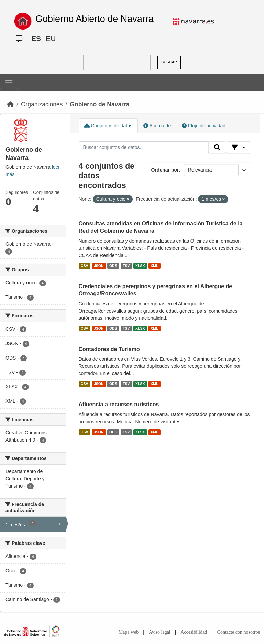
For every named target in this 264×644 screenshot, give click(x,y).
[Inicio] (10, 104)
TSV (126, 266)
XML (154, 266)
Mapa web (129, 632)
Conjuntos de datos (108, 126)
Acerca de (157, 126)
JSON (99, 266)
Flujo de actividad (204, 126)
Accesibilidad (194, 632)
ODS (113, 266)
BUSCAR (169, 62)
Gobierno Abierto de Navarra (95, 19)
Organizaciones (42, 104)
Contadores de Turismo (109, 349)
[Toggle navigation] (9, 83)
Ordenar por (165, 170)
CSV (85, 266)
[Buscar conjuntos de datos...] (144, 148)
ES (36, 39)
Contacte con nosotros (239, 632)
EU (51, 39)
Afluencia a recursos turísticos (119, 404)
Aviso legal (160, 632)
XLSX (140, 266)
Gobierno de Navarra (100, 104)
